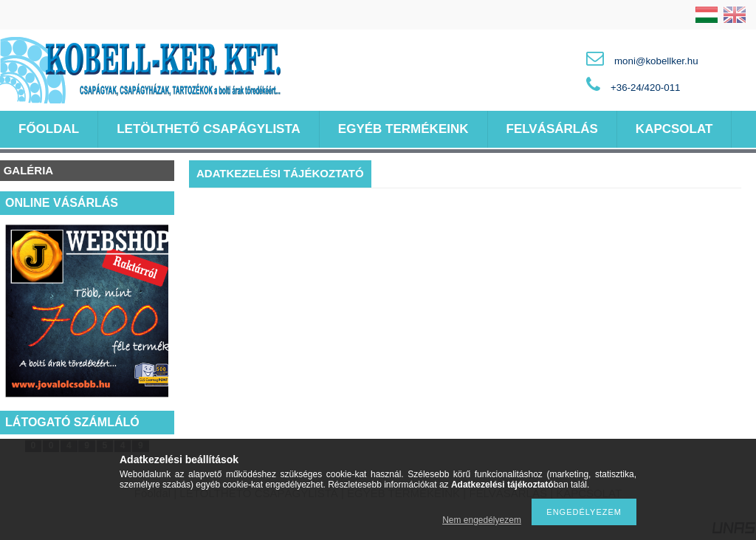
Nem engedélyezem (482, 520)
